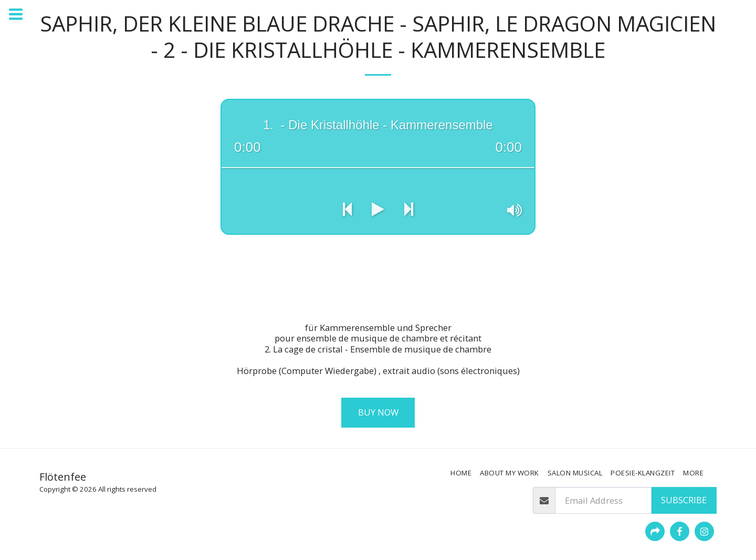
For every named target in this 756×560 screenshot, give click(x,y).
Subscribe (684, 500)
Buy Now (378, 412)
